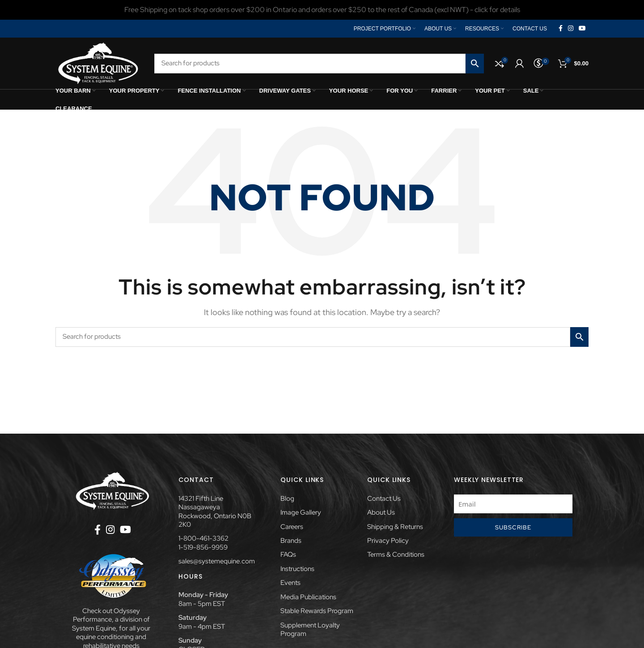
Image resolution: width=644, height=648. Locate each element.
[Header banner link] (322, 10)
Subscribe (513, 527)
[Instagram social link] (571, 29)
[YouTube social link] (582, 29)
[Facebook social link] (561, 29)
